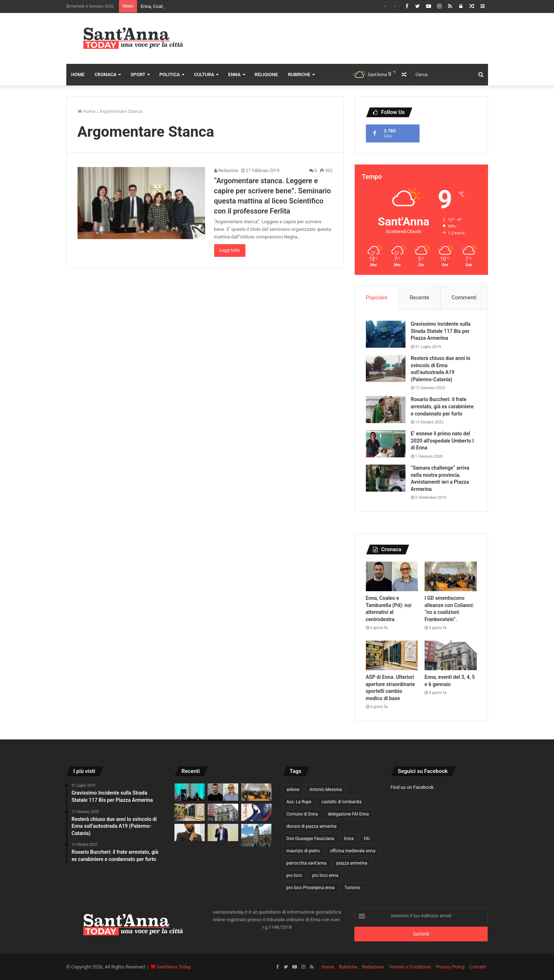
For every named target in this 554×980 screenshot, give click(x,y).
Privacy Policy (450, 967)
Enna (234, 74)
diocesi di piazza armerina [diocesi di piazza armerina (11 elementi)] (312, 826)
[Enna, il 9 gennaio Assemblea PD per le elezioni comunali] (190, 832)
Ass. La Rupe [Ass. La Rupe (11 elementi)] (299, 802)
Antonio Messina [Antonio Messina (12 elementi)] (326, 790)
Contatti (478, 967)
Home (78, 74)
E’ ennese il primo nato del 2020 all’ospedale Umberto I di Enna (442, 441)
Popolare (377, 298)
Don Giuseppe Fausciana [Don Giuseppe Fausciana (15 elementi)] (310, 839)
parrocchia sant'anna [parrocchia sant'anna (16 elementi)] (307, 863)
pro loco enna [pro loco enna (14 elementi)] (325, 875)
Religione (266, 74)
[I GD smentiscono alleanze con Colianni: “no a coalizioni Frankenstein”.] (451, 576)
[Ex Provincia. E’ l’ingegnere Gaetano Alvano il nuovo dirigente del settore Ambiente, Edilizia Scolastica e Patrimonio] (256, 835)
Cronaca (105, 74)
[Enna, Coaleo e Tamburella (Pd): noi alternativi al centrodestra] (392, 576)
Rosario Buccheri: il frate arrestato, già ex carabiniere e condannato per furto (442, 406)
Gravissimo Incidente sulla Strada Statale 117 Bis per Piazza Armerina (441, 331)
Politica (170, 74)
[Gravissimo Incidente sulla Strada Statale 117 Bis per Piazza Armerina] (386, 334)
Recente (420, 298)
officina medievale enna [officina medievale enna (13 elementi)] (353, 851)
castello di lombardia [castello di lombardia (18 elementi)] (342, 802)
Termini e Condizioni (410, 967)
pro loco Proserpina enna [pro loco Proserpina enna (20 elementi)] (311, 888)
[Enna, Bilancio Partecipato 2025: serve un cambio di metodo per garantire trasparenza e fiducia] (223, 832)
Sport (138, 74)
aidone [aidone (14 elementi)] (293, 790)
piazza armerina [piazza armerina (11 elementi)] (352, 863)
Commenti (464, 298)
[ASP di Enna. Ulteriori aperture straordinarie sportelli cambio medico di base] (392, 655)
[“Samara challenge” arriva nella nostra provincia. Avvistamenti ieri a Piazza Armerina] (386, 478)
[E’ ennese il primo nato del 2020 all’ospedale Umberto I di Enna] (386, 444)
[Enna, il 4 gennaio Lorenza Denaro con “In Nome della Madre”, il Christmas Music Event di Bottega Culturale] (256, 812)
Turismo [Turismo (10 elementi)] (353, 888)
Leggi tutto (230, 250)
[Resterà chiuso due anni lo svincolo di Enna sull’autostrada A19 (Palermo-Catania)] (386, 368)
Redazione (226, 171)
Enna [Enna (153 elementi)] (349, 839)
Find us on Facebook (412, 787)
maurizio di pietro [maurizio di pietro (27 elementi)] (303, 851)
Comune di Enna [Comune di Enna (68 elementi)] (302, 814)
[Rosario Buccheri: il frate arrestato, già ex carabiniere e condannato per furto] (386, 410)
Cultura (204, 74)
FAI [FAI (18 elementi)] (367, 839)
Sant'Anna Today (174, 967)
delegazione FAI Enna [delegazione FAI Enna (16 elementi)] (349, 814)
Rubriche (299, 74)
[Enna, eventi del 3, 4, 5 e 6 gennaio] (451, 655)
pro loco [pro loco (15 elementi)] (294, 875)
